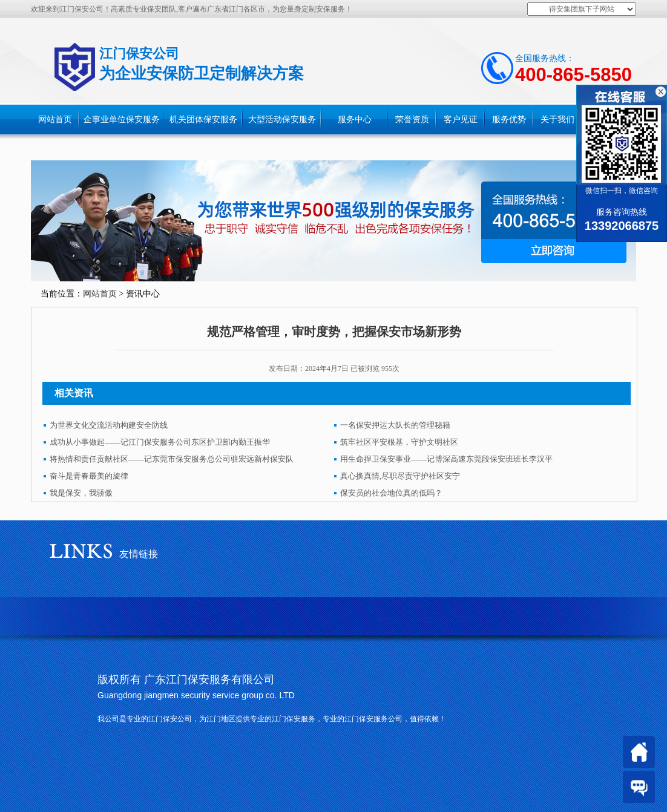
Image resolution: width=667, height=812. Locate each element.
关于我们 (557, 120)
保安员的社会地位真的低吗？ (391, 493)
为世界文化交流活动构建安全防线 (109, 425)
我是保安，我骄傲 (81, 493)
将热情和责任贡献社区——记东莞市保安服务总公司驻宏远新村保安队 (172, 459)
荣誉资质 (412, 120)
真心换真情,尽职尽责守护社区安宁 (400, 476)
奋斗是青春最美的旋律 (89, 476)
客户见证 (461, 120)
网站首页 (55, 120)
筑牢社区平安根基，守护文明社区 (399, 442)
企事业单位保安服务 (122, 120)
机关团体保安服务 (203, 120)
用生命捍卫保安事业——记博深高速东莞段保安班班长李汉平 (446, 459)
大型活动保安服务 (282, 120)
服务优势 (509, 120)
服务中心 (355, 120)
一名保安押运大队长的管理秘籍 (395, 425)
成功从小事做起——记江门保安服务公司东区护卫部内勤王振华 (160, 442)
